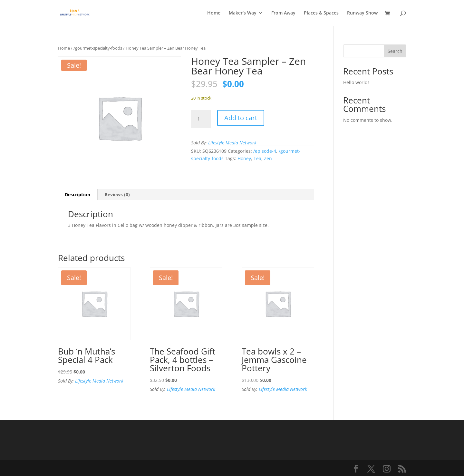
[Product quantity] (201, 119)
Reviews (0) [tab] (117, 194)
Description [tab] (77, 194)
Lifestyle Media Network (232, 143)
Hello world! (356, 82)
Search (395, 51)
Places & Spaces (321, 13)
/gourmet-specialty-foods (98, 48)
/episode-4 (265, 151)
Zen (268, 158)
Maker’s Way (243, 13)
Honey (244, 158)
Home (214, 13)
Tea (257, 158)
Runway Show (362, 13)
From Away (283, 13)
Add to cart (241, 118)
